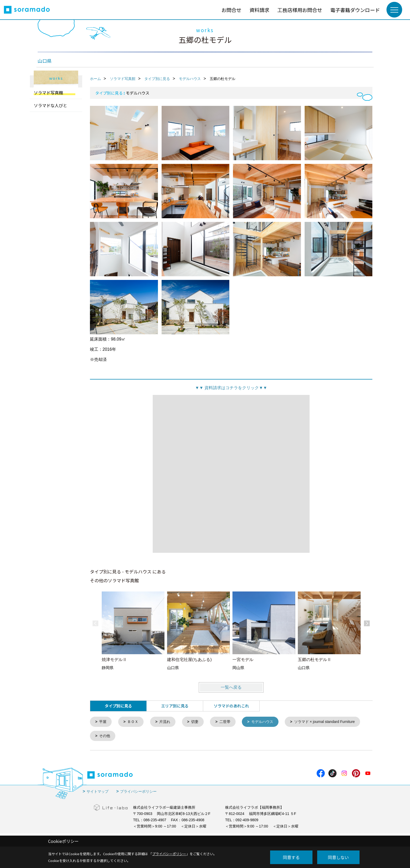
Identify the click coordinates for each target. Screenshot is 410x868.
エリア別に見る (175, 706)
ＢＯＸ (134, 722)
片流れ (167, 722)
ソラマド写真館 (48, 93)
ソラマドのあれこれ (231, 706)
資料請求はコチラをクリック (231, 388)
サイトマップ (98, 792)
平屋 (104, 722)
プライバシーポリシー (138, 792)
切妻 (198, 722)
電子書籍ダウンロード (355, 10)
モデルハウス (268, 722)
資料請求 (259, 10)
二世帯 (229, 722)
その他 (192, 737)
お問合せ (231, 10)
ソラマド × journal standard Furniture (132, 737)
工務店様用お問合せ (300, 10)
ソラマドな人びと (50, 105)
